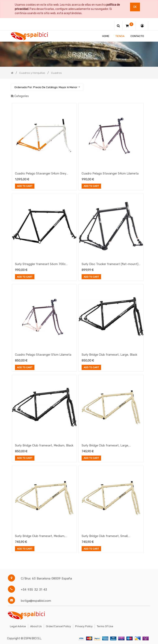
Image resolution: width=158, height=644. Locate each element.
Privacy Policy (84, 626)
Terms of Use (105, 626)
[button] (47, 87)
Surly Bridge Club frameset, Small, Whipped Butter (105, 536)
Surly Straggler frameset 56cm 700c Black (40, 264)
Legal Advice (18, 626)
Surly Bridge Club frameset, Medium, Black (44, 445)
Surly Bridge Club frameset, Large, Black (109, 355)
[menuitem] (106, 36)
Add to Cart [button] (25, 186)
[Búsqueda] (144, 85)
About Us (36, 626)
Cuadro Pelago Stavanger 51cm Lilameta (43, 355)
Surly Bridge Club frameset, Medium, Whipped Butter (40, 536)
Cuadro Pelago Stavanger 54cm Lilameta (110, 173)
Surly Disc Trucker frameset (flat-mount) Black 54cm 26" (110, 264)
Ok (135, 7)
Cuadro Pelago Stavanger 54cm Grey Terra (41, 174)
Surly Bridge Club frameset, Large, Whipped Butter (105, 446)
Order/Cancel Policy (58, 626)
